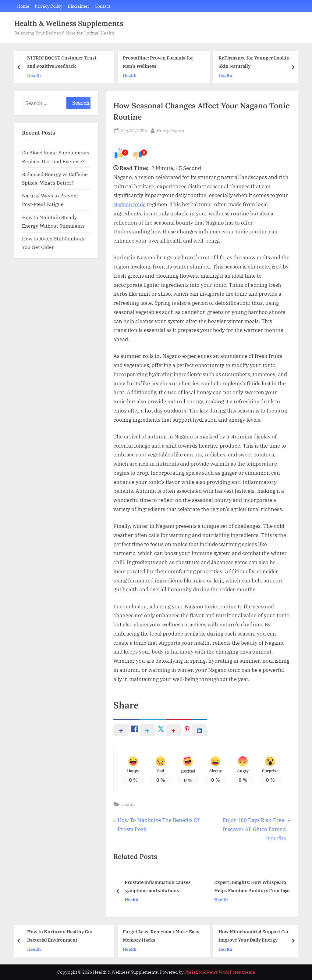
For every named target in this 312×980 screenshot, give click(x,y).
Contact (103, 6)
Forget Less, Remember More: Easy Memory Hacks (161, 936)
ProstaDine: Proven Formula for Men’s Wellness (158, 62)
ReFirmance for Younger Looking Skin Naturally (255, 62)
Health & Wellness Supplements (69, 23)
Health (34, 75)
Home (23, 6)
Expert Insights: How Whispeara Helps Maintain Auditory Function (252, 886)
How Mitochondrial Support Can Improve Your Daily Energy (254, 936)
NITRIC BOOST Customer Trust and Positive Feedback (62, 62)
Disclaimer (78, 6)
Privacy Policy (48, 6)
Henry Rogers (170, 130)
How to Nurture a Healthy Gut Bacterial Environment (60, 936)
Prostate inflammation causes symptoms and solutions (158, 886)
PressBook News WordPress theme (220, 972)
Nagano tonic (129, 204)
